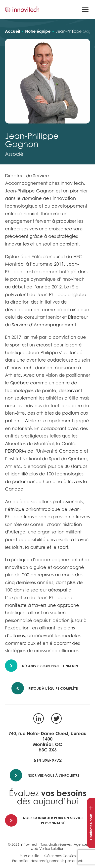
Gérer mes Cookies (60, 856)
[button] (85, 9)
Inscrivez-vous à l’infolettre (45, 775)
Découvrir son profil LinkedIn (42, 666)
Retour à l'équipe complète (50, 688)
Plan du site (29, 856)
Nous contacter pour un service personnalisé (44, 820)
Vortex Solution (52, 849)
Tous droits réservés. (57, 844)
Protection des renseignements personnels (48, 861)
